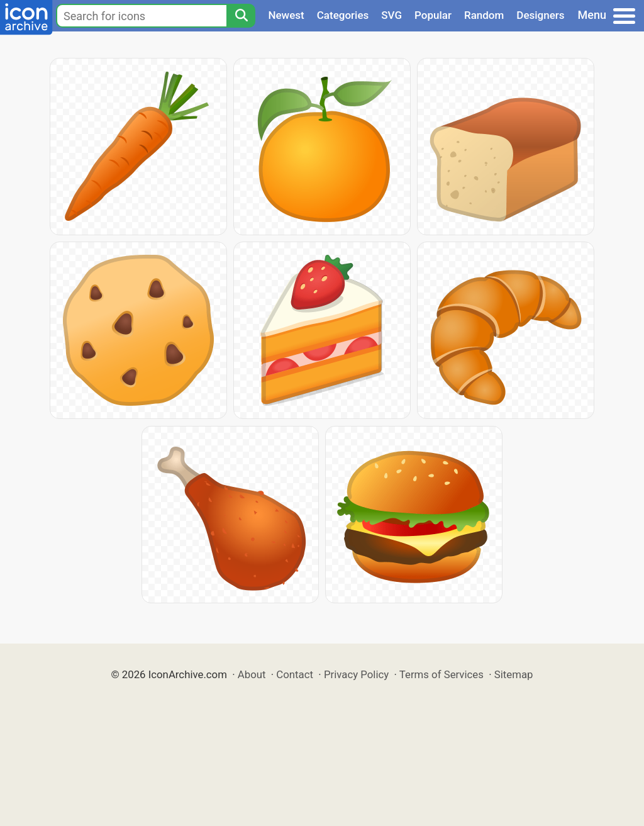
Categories (343, 15)
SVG (391, 15)
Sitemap (514, 674)
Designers (540, 15)
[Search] (241, 16)
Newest (286, 15)
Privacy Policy (356, 674)
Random (484, 15)
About (252, 674)
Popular (433, 15)
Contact (295, 674)
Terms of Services (441, 674)
